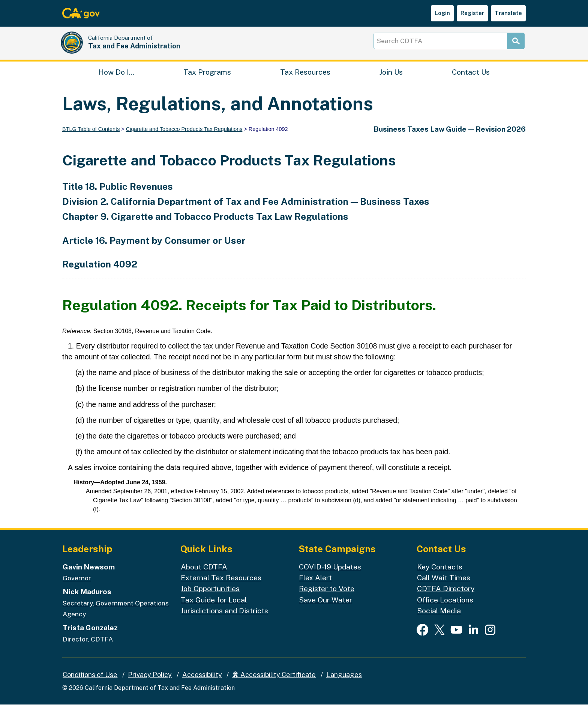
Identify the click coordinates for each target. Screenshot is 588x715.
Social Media (439, 621)
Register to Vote (327, 599)
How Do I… (116, 81)
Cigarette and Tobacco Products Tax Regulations (184, 140)
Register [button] (472, 13)
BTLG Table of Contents (91, 140)
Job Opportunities (210, 599)
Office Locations (445, 610)
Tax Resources (305, 81)
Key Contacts (440, 577)
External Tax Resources (221, 588)
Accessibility (202, 686)
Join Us (391, 81)
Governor (77, 589)
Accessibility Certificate (274, 686)
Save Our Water (325, 610)
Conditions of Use (90, 686)
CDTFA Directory (446, 599)
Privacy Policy (150, 686)
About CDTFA (204, 577)
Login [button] (442, 13)
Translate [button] (508, 13)
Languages (344, 686)
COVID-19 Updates (330, 577)
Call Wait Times (444, 588)
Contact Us (471, 81)
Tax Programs (207, 81)
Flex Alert (315, 588)
